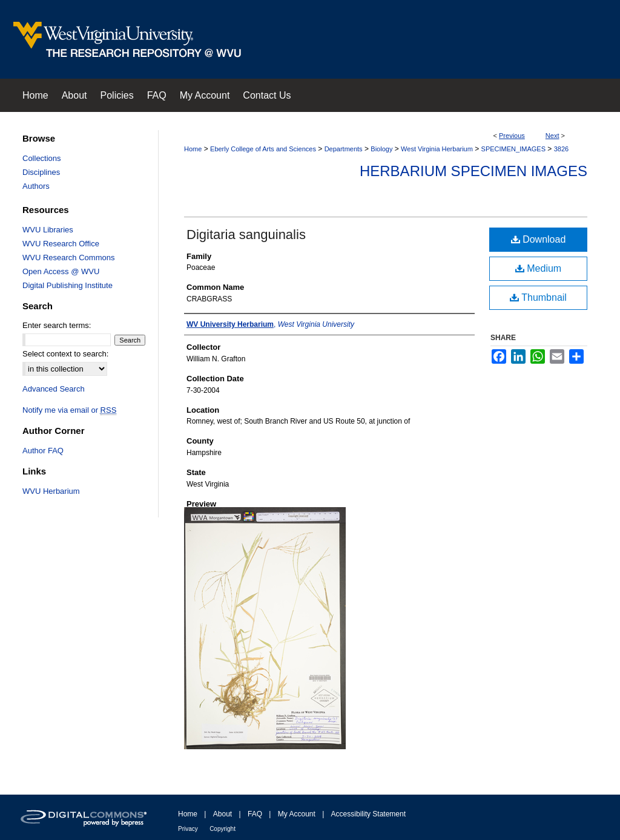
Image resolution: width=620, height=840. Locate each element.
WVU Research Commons (68, 258)
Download (539, 239)
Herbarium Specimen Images (473, 171)
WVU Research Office (61, 244)
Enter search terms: (57, 325)
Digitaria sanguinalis (246, 235)
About (223, 814)
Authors (36, 186)
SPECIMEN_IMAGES (513, 149)
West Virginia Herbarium (437, 149)
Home (193, 149)
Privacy (188, 829)
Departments (344, 149)
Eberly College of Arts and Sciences (263, 149)
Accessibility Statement (368, 814)
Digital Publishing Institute (68, 285)
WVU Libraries (48, 230)
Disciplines (41, 172)
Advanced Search (54, 389)
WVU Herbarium (51, 491)
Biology (381, 149)
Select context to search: (65, 354)
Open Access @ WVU (61, 271)
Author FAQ (43, 451)
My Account (297, 814)
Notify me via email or (69, 410)
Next (552, 136)
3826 (561, 149)
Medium (538, 268)
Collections (42, 158)
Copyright (223, 829)
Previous (512, 136)
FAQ (255, 814)
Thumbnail (538, 297)
